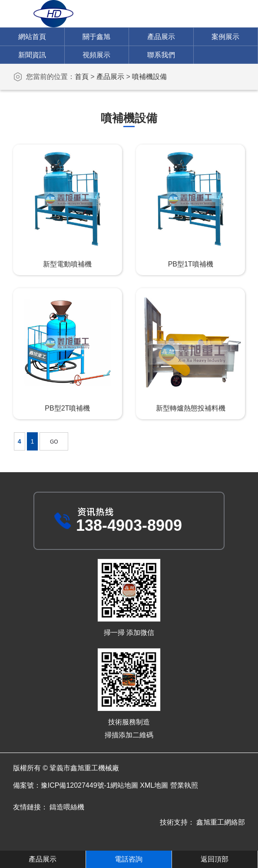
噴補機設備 (149, 77)
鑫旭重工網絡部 (221, 822)
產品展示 (161, 37)
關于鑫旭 (96, 37)
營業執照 (184, 785)
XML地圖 (154, 785)
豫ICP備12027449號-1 (76, 785)
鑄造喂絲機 (67, 807)
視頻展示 (96, 55)
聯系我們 (161, 55)
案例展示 (225, 37)
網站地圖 (124, 785)
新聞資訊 (32, 55)
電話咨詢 (129, 859)
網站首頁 (32, 37)
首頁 (82, 77)
